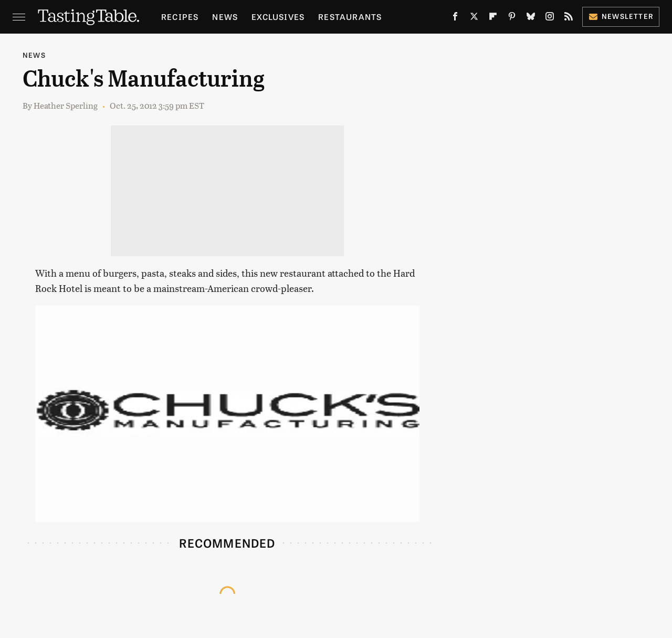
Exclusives (278, 17)
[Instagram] (550, 18)
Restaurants (350, 17)
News (225, 17)
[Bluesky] (531, 18)
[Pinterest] (512, 18)
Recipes (180, 17)
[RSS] (569, 18)
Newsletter (621, 16)
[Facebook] (455, 18)
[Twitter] (474, 18)
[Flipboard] (493, 18)
